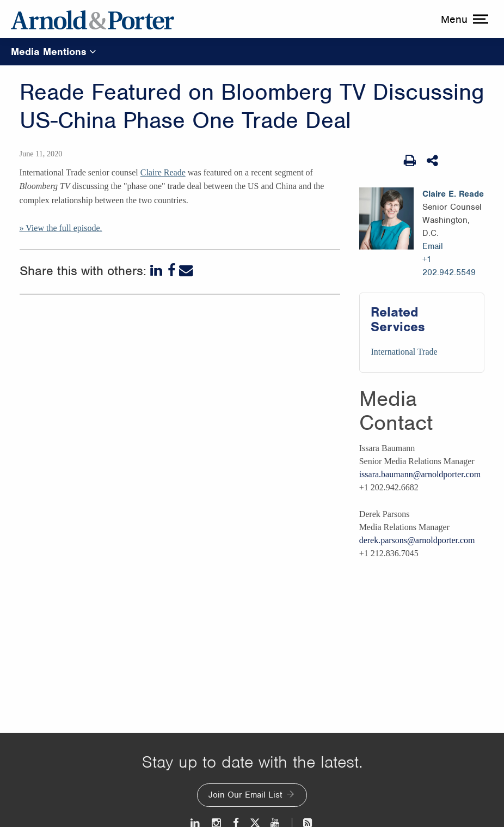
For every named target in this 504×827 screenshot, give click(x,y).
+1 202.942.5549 (449, 266)
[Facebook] (172, 271)
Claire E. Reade (453, 194)
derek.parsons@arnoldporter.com (417, 540)
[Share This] (433, 161)
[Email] (186, 271)
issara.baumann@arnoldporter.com (420, 474)
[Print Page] (410, 161)
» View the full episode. (61, 228)
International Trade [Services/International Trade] (404, 352)
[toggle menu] (463, 19)
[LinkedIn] (157, 271)
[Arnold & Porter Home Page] (93, 19)
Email (433, 246)
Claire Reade (163, 172)
